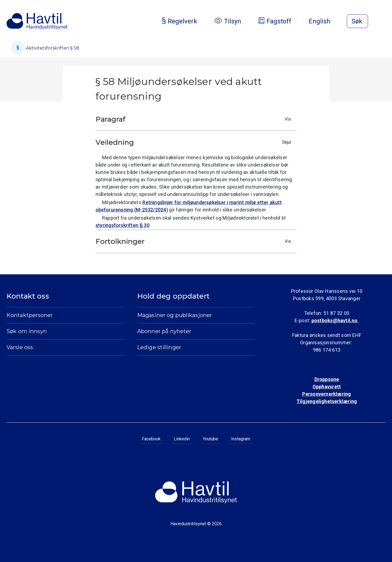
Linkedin (182, 439)
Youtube (210, 439)
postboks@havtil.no (335, 320)
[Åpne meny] (382, 22)
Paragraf (195, 119)
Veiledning (195, 142)
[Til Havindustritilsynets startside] (37, 21)
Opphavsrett (327, 387)
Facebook (151, 439)
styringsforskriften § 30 (122, 225)
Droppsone (327, 379)
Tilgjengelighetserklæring (327, 401)
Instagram (241, 439)
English (324, 21)
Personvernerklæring (327, 394)
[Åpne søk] (357, 21)
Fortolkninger (195, 241)
